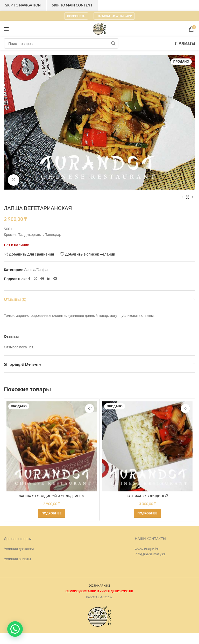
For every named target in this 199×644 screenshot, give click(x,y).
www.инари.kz (147, 549)
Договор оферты (18, 539)
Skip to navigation (23, 5)
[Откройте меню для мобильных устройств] (6, 29)
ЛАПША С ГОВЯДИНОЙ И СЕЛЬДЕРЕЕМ (52, 496)
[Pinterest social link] (42, 279)
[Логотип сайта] (99, 29)
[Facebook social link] (29, 279)
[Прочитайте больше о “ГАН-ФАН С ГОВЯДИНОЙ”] (148, 513)
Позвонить (76, 16)
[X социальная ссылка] (35, 279)
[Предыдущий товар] (182, 197)
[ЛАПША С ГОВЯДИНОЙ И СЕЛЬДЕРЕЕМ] (52, 446)
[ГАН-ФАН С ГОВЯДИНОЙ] (147, 446)
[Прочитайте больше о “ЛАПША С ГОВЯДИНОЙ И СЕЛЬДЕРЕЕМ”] (52, 513)
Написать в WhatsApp (114, 16)
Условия (11, 559)
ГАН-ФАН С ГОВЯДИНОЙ (147, 496)
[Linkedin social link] (49, 279)
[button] (15, 629)
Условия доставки (19, 549)
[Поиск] (61, 43)
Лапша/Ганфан (37, 270)
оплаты (25, 559)
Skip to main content (72, 5)
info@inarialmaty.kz (150, 554)
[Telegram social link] (55, 279)
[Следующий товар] (193, 197)
